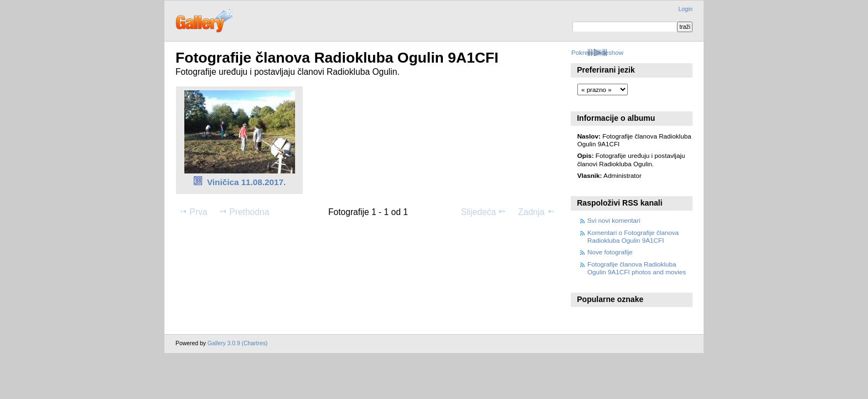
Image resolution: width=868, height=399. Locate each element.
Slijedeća (484, 212)
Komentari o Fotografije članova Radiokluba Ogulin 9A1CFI (633, 236)
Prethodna (244, 212)
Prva (193, 212)
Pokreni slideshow (597, 52)
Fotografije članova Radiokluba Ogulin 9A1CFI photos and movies (637, 268)
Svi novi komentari (614, 220)
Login (686, 9)
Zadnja (537, 212)
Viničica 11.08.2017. (246, 182)
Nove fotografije (610, 252)
